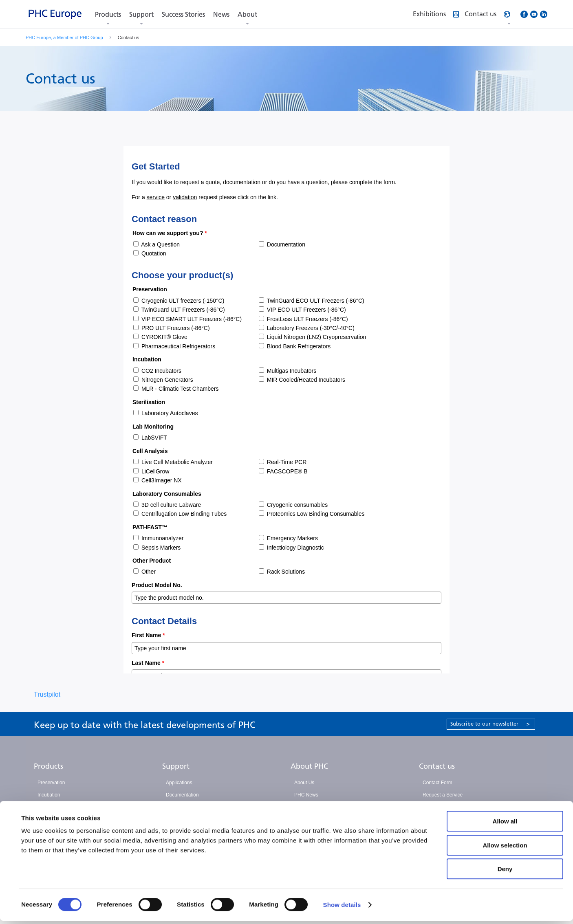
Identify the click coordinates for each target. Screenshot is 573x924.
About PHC (309, 766)
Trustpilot (47, 694)
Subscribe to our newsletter (490, 724)
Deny (505, 872)
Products (108, 14)
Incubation (49, 795)
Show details (342, 908)
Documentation (182, 795)
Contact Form (437, 783)
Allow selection (505, 848)
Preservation (51, 783)
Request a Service (443, 795)
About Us (304, 783)
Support (141, 14)
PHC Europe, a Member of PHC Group (64, 37)
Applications (179, 783)
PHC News (306, 795)
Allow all (505, 824)
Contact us (437, 766)
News (221, 14)
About (247, 14)
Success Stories (183, 14)
